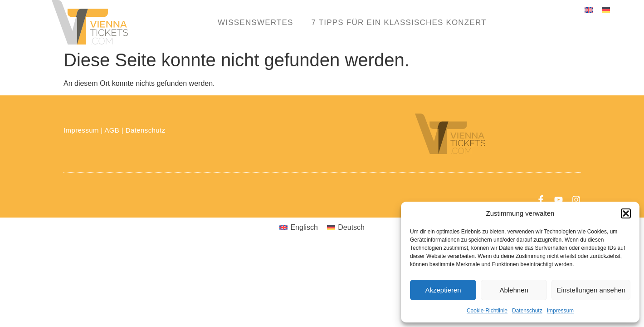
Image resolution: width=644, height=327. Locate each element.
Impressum (560, 311)
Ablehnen (514, 290)
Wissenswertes (255, 22)
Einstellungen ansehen (591, 290)
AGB (112, 130)
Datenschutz (527, 311)
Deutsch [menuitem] (351, 227)
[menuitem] (589, 10)
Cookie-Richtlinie (487, 311)
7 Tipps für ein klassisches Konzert (399, 22)
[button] (626, 213)
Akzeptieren (443, 290)
